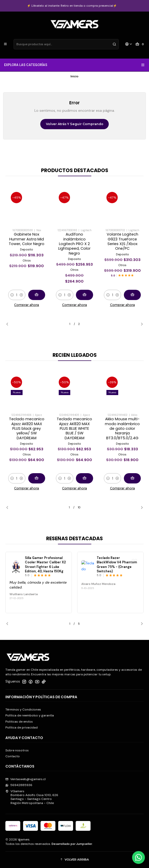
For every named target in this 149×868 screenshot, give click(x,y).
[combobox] (66, 44)
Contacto (13, 756)
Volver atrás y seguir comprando (75, 124)
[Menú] (6, 44)
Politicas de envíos (19, 722)
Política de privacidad (22, 727)
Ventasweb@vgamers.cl (26, 779)
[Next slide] (140, 324)
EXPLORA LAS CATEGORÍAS (75, 65)
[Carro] (141, 44)
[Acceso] (129, 44)
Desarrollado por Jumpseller (72, 844)
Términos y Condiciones (23, 710)
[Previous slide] (9, 324)
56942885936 (19, 785)
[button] (74, 860)
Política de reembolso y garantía (30, 715)
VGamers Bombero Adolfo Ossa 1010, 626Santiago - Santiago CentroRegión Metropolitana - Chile (32, 797)
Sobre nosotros (17, 750)
